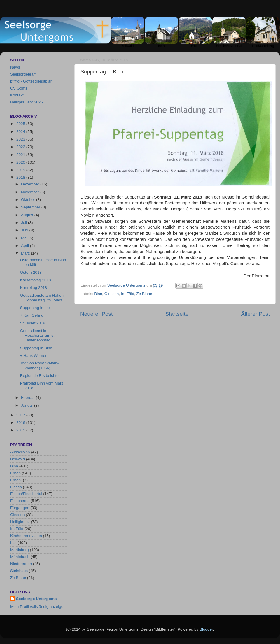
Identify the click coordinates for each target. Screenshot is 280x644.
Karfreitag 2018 (34, 288)
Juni (25, 230)
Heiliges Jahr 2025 (27, 102)
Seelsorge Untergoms (36, 599)
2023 (21, 139)
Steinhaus (19, 571)
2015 (21, 430)
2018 (21, 177)
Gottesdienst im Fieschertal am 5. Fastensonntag (37, 335)
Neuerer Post (96, 314)
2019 (21, 170)
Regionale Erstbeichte (39, 376)
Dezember (31, 184)
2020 (21, 162)
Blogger (206, 629)
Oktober (29, 200)
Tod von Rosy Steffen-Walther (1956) (40, 365)
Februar (28, 398)
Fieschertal (20, 501)
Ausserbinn (20, 452)
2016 (21, 423)
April (26, 246)
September (31, 207)
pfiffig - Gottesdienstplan (31, 81)
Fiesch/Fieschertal (26, 494)
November (31, 192)
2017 (21, 415)
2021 (21, 155)
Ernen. (16, 480)
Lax (13, 543)
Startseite (177, 314)
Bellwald (17, 459)
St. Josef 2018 (33, 323)
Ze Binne (144, 294)
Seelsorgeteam (23, 74)
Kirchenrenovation (26, 536)
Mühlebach (20, 557)
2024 (21, 132)
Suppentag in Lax (35, 308)
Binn (98, 294)
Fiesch (16, 487)
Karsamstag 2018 (36, 280)
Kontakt (17, 95)
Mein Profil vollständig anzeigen (38, 607)
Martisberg (20, 550)
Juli (24, 223)
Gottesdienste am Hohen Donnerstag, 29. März (42, 298)
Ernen (15, 473)
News (15, 67)
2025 (21, 124)
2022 (21, 147)
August (28, 215)
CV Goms (19, 88)
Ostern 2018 (31, 272)
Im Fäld (128, 294)
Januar (28, 405)
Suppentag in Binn (36, 348)
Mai (25, 238)
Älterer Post (255, 314)
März (26, 253)
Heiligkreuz (20, 522)
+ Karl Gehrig (32, 315)
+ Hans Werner (33, 356)
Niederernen (21, 564)
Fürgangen (20, 508)
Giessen (112, 294)
